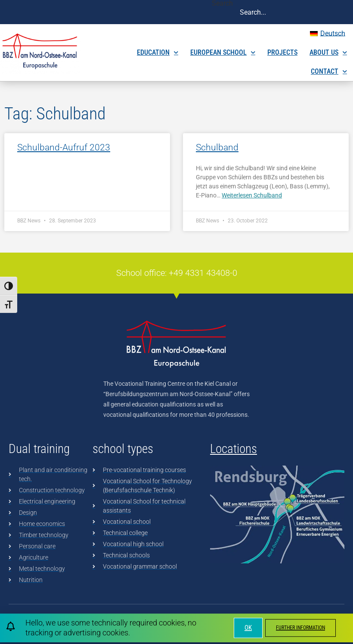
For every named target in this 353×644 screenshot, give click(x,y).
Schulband (217, 147)
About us (328, 52)
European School (223, 52)
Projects (282, 52)
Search (222, 4)
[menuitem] (328, 34)
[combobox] (293, 12)
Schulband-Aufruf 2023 (64, 147)
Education (158, 52)
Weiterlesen (252, 195)
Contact (329, 71)
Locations (234, 449)
